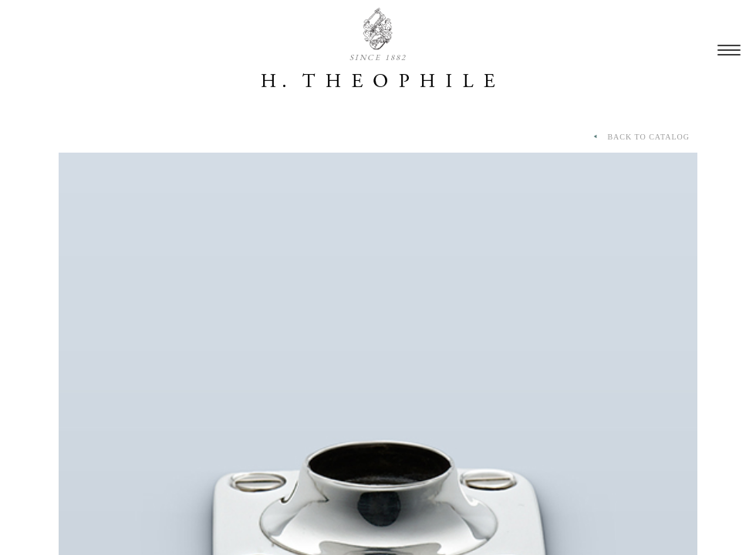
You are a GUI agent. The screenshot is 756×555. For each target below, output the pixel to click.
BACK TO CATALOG (640, 137)
